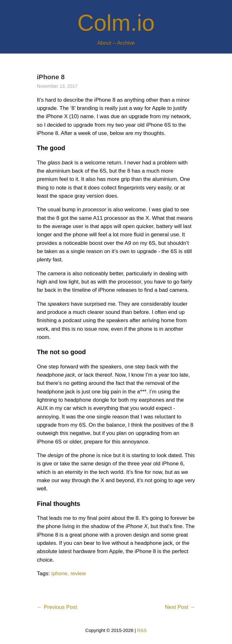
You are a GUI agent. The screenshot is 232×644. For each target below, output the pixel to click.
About (104, 43)
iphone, (60, 574)
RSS (142, 630)
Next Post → (180, 607)
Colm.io (116, 23)
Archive (126, 43)
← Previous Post (57, 607)
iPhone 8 (51, 77)
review (78, 574)
